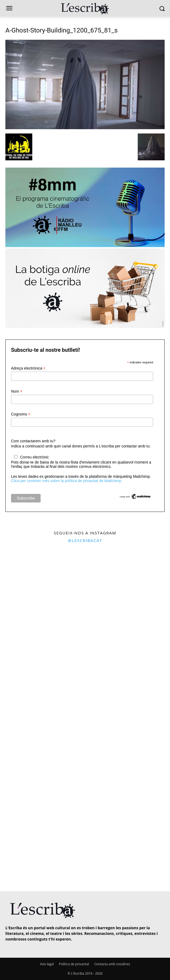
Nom (17, 391)
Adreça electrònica (28, 368)
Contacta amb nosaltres (112, 964)
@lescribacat (85, 540)
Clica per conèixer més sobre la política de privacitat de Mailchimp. (67, 481)
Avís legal (47, 964)
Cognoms (21, 414)
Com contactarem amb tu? (33, 441)
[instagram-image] (42, 588)
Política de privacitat (74, 964)
